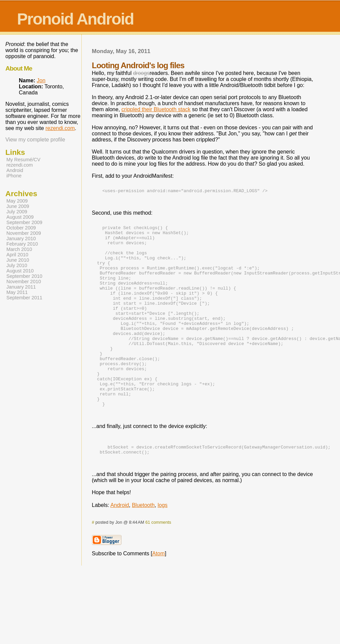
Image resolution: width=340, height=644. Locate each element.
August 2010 (20, 271)
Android (120, 547)
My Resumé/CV (23, 160)
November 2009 (24, 233)
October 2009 (21, 228)
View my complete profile (35, 140)
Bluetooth (143, 547)
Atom (159, 596)
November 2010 (24, 282)
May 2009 (17, 201)
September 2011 (24, 298)
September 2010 (24, 276)
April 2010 (17, 255)
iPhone (14, 176)
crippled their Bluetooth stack (156, 109)
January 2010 (21, 239)
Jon (41, 80)
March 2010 (19, 249)
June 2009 (18, 206)
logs (163, 547)
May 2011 (17, 292)
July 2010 (17, 265)
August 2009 (20, 217)
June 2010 (18, 260)
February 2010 (22, 244)
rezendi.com (60, 128)
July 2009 (17, 212)
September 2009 (24, 222)
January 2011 (21, 287)
